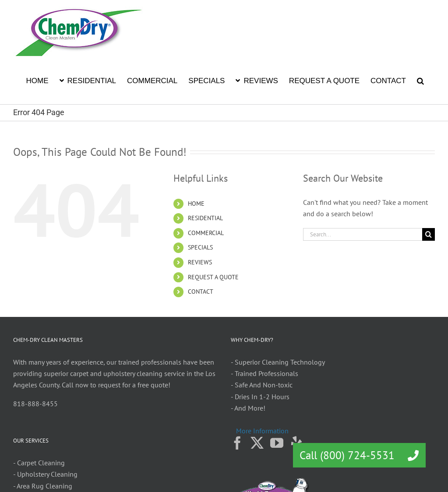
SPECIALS (200, 247)
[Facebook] (237, 443)
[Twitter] (257, 443)
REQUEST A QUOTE (213, 277)
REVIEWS (200, 262)
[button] (420, 80)
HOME (196, 204)
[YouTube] (277, 443)
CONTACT (201, 292)
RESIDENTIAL (205, 218)
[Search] (429, 234)
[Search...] (363, 234)
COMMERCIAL (206, 233)
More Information (262, 431)
